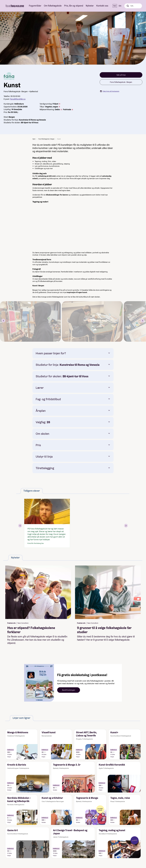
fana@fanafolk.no (18, 99)
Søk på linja (121, 75)
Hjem (34, 139)
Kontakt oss (102, 6)
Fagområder (35, 6)
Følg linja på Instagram (110, 91)
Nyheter (90, 6)
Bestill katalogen (69, 690)
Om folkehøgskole (53, 6)
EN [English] (120, 6)
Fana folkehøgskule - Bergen (121, 82)
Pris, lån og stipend (74, 6)
